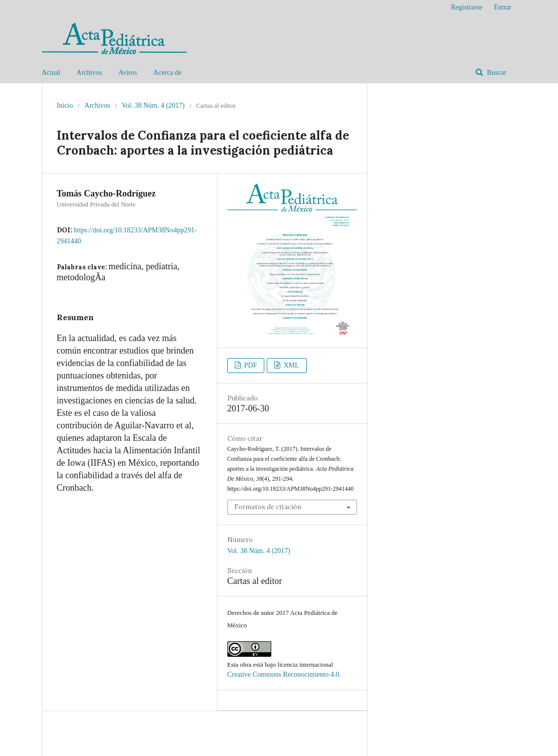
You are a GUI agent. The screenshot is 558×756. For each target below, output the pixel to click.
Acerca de (168, 73)
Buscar (496, 73)
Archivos (89, 73)
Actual (51, 73)
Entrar (503, 7)
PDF (250, 365)
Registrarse (466, 7)
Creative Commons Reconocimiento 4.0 (283, 674)
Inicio (65, 105)
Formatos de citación (268, 507)
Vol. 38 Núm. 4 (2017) (153, 105)
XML (290, 365)
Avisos (128, 73)
